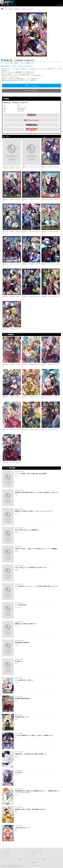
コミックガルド (5, 852)
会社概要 (20, 859)
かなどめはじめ (18, 607)
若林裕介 (17, 532)
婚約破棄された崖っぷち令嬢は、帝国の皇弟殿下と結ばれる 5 (30, 809)
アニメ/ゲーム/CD (6, 853)
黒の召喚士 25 (18, 661)
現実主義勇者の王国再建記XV (22, 643)
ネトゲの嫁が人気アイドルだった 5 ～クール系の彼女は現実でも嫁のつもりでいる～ (37, 586)
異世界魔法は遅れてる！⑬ (22, 717)
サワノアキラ (17, 513)
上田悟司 (17, 645)
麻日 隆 (16, 476)
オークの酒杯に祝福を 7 (21, 605)
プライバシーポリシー (35, 859)
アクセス (26, 859)
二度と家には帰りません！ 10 (22, 828)
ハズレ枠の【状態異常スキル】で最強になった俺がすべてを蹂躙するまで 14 (34, 735)
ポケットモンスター (37, 852)
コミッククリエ (5, 855)
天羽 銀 (16, 664)
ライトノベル (5, 850)
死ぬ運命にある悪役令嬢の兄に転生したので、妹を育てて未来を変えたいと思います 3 (37, 492)
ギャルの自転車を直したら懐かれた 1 (24, 680)
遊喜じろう (17, 830)
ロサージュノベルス (37, 850)
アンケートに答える (32, 91)
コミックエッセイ (37, 853)
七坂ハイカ (17, 775)
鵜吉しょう (17, 738)
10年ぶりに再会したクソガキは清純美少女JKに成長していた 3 (31, 568)
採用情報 (44, 859)
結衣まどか (17, 756)
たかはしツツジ (18, 795)
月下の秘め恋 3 (19, 772)
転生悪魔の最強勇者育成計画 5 (23, 699)
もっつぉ (17, 589)
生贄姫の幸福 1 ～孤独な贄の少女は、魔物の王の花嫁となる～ (31, 754)
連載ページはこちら (32, 85)
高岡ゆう (17, 812)
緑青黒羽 (17, 570)
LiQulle (34, 855)
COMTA (16, 719)
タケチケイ (17, 682)
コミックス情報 (9, 9)
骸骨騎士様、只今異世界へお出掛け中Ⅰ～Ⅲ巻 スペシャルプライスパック (34, 511)
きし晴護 (17, 551)
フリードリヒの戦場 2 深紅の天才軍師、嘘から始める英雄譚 (30, 474)
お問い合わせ (55, 866)
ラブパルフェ (5, 856)
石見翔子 (17, 495)
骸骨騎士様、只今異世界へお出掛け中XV (25, 624)
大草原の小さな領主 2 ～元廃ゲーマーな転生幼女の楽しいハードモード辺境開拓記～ (37, 549)
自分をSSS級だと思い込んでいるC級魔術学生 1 (27, 530)
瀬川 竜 (16, 701)
